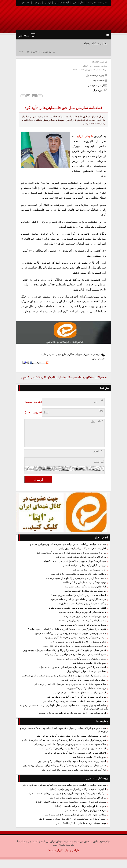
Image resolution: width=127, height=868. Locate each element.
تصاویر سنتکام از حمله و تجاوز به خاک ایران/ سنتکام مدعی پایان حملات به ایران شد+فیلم (64, 676)
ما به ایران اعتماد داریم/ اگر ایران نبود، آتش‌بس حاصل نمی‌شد (77, 697)
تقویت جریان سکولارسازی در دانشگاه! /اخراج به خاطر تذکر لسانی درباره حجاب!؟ (67, 629)
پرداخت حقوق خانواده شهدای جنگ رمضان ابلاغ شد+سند (79, 574)
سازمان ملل (48, 354)
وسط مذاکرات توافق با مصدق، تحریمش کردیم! (83, 625)
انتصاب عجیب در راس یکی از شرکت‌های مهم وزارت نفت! (78, 595)
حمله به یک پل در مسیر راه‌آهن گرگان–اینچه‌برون (83, 680)
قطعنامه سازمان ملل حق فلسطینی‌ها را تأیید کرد (63, 108)
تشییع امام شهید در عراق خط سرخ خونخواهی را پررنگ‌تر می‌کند (75, 654)
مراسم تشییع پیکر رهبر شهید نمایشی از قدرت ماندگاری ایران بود (75, 638)
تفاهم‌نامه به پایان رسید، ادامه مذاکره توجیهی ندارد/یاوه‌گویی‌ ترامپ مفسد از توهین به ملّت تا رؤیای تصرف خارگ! (64, 707)
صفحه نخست (101, 66)
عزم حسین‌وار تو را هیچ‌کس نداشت (89, 570)
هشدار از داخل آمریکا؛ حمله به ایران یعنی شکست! (82, 621)
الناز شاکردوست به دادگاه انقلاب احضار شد (85, 587)
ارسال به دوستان (97, 85)
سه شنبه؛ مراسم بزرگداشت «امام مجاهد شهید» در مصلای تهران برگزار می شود (68, 544)
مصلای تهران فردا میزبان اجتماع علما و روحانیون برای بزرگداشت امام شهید (70, 633)
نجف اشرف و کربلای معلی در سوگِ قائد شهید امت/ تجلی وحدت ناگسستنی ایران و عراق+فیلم (64, 730)
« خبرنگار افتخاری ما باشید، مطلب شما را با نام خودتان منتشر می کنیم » (64, 378)
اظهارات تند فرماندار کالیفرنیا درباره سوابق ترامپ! (82, 549)
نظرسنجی (78, 3)
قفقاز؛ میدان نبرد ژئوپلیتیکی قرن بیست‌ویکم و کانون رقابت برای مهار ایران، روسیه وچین (64, 650)
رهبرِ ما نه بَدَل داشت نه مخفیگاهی (90, 663)
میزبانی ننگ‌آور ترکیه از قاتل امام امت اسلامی (84, 565)
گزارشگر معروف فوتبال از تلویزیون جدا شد (85, 591)
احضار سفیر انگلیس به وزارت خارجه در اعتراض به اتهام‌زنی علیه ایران (73, 667)
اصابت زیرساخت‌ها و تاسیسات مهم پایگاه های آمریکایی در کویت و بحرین (72, 761)
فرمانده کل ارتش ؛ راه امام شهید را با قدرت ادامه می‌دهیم (78, 599)
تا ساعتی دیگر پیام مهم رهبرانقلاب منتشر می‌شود (82, 612)
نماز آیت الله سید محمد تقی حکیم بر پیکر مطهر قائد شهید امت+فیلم (74, 770)
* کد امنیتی (98, 451)
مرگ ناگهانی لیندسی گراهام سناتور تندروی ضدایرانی (81, 557)
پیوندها (37, 3)
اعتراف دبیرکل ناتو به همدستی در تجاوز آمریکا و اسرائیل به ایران (75, 753)
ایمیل (101, 410)
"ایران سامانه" (55, 850)
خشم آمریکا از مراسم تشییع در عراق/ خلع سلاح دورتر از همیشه (76, 578)
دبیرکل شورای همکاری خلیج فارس (72, 354)
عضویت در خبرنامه (98, 3)
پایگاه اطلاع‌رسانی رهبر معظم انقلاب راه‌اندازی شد (82, 604)
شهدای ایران (85, 136)
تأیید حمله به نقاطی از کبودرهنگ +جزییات (86, 688)
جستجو (26, 3)
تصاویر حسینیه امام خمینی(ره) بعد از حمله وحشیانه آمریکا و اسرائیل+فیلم (71, 736)
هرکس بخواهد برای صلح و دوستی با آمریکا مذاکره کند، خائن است (75, 646)
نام (102, 400)
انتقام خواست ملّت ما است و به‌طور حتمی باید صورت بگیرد (77, 608)
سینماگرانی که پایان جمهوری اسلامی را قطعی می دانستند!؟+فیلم (75, 561)
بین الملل (88, 66)
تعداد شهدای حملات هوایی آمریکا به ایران (86, 671)
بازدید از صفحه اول (97, 75)
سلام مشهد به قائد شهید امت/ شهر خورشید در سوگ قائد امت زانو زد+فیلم (70, 684)
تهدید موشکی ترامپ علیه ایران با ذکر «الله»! (84, 582)
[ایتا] (63, 332)
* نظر (101, 421)
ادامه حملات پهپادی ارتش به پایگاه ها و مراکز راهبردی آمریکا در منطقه (72, 713)
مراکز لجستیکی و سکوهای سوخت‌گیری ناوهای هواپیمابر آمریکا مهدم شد (71, 553)
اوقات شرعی (62, 3)
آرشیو (48, 3)
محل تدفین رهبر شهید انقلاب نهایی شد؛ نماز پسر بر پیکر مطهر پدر (75, 701)
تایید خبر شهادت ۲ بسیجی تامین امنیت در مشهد (84, 616)
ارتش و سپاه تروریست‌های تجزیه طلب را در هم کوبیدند (80, 693)
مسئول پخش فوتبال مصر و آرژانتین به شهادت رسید (81, 659)
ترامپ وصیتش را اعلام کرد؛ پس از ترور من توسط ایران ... (78, 642)
